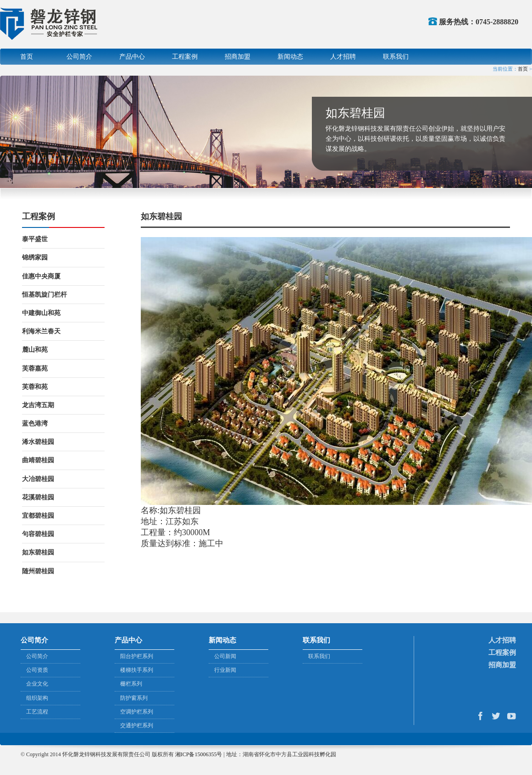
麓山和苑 (35, 350)
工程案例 (185, 57)
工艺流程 (37, 712)
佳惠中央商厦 (41, 276)
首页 (27, 57)
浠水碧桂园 (38, 442)
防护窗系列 (134, 698)
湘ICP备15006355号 (199, 754)
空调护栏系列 (137, 712)
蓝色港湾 (35, 423)
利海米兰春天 (41, 331)
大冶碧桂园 (38, 479)
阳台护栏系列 (137, 656)
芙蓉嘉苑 (35, 368)
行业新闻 (225, 670)
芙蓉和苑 (35, 387)
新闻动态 (290, 57)
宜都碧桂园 (38, 516)
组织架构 (37, 698)
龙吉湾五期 (38, 405)
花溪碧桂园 (38, 497)
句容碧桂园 (38, 534)
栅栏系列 (131, 684)
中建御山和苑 (41, 313)
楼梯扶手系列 (137, 670)
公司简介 (79, 57)
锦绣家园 (35, 257)
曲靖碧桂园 (38, 460)
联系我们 (396, 57)
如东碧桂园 (38, 552)
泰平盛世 (35, 239)
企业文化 (37, 684)
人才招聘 (343, 57)
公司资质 (37, 670)
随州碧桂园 (38, 571)
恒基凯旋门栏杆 (44, 295)
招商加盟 (238, 57)
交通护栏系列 (137, 725)
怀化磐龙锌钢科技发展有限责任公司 (50, 24)
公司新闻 (225, 656)
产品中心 (132, 57)
